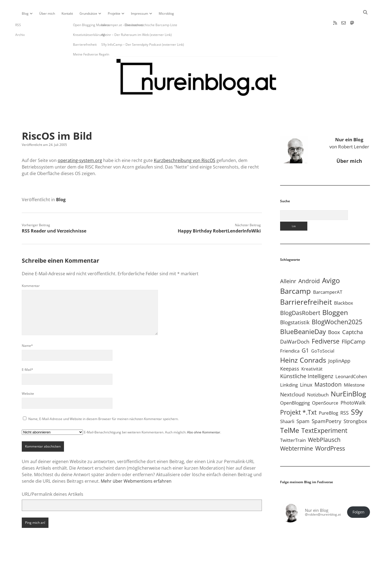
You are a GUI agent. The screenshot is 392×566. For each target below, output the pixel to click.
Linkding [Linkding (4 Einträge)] (289, 367)
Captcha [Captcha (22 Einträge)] (353, 314)
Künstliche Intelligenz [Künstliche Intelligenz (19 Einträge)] (307, 359)
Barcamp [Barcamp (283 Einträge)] (295, 274)
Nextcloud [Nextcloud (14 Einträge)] (293, 377)
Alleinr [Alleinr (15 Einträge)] (288, 264)
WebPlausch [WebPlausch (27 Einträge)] (324, 422)
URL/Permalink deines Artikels (53, 477)
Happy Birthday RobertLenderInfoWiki (219, 213)
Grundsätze (88, 13)
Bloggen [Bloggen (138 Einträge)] (335, 295)
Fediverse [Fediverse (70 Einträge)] (326, 324)
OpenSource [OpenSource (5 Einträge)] (325, 385)
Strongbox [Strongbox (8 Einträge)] (355, 404)
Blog (25, 13)
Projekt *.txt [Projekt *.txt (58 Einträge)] (298, 395)
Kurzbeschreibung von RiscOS (185, 143)
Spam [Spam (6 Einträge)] (303, 404)
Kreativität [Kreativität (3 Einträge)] (312, 351)
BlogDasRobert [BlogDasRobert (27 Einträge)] (300, 295)
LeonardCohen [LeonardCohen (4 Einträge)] (351, 359)
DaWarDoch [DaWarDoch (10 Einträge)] (295, 324)
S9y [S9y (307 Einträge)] (357, 394)
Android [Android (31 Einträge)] (309, 263)
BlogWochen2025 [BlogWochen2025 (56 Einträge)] (337, 305)
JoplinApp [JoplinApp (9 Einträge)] (339, 343)
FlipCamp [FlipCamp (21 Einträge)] (353, 324)
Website (28, 376)
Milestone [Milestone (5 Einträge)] (354, 367)
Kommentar (31, 268)
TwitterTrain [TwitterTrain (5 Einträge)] (293, 423)
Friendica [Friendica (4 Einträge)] (290, 333)
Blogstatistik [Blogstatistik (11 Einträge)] (295, 305)
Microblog (166, 13)
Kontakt (67, 13)
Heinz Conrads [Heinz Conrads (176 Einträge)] (303, 342)
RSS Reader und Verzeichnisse (54, 213)
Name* (27, 328)
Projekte (114, 13)
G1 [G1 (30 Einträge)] (305, 333)
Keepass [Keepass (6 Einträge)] (290, 351)
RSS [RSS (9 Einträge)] (344, 395)
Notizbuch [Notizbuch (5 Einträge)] (318, 377)
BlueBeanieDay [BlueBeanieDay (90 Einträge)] (303, 314)
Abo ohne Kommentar (204, 415)
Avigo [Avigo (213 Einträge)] (331, 263)
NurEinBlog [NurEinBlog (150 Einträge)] (348, 376)
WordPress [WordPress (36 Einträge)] (330, 431)
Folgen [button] (359, 495)
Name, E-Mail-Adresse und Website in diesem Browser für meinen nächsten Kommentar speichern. (103, 401)
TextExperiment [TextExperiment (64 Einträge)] (324, 413)
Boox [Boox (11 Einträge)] (334, 315)
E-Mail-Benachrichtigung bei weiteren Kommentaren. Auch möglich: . (121, 415)
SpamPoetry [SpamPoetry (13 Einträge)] (327, 404)
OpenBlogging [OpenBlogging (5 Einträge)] (295, 385)
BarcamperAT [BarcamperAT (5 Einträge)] (328, 275)
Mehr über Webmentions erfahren (136, 464)
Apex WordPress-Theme (179, 560)
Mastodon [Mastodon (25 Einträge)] (328, 367)
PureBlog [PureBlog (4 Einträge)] (328, 395)
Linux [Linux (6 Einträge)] (306, 367)
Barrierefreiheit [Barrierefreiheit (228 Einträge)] (306, 284)
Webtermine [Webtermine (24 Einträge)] (297, 431)
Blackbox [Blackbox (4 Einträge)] (344, 285)
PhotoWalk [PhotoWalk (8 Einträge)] (353, 385)
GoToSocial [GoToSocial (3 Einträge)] (323, 334)
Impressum (140, 13)
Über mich (47, 13)
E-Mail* (27, 352)
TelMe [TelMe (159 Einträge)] (290, 413)
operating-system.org (80, 143)
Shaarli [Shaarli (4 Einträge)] (287, 404)
